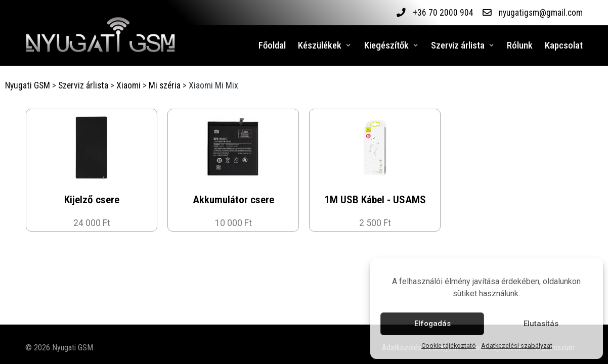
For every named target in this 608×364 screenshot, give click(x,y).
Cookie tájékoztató (449, 346)
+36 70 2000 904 (443, 13)
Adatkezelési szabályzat (517, 346)
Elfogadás (432, 324)
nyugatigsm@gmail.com (540, 13)
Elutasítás (541, 324)
